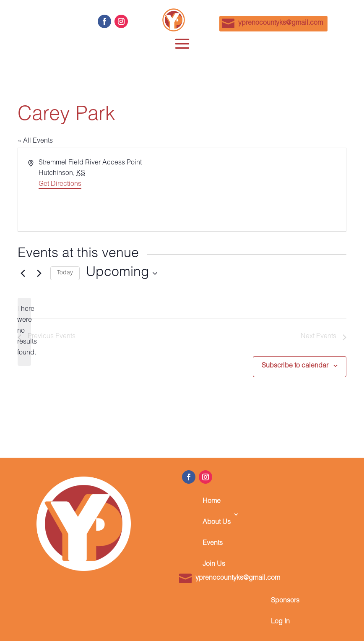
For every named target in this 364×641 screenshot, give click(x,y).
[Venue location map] (263, 190)
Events (213, 544)
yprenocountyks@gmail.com (281, 23)
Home (212, 502)
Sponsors (285, 601)
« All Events (35, 141)
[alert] (24, 332)
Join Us (214, 565)
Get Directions (60, 185)
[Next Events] (39, 274)
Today (65, 273)
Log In (280, 622)
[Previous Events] (23, 274)
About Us (217, 523)
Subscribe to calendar (295, 366)
